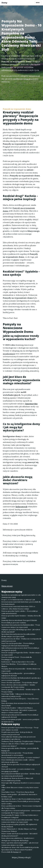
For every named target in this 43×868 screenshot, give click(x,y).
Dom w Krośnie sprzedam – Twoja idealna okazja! (20, 682)
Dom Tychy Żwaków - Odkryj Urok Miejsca (17, 708)
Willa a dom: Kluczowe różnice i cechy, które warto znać (20, 789)
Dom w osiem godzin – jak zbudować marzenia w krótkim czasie (19, 796)
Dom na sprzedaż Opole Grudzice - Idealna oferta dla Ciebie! (21, 617)
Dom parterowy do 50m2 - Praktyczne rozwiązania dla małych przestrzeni (21, 640)
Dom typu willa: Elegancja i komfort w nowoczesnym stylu (21, 784)
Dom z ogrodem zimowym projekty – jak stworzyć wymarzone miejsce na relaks (20, 844)
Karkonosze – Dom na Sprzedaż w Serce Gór (18, 662)
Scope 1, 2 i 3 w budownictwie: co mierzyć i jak (18, 600)
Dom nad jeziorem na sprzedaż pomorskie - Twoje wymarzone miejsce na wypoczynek (20, 821)
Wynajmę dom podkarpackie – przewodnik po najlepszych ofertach (18, 674)
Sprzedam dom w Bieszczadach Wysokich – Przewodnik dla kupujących (17, 851)
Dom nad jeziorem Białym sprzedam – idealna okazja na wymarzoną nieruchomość (21, 775)
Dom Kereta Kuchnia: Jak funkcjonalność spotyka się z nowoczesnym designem (21, 679)
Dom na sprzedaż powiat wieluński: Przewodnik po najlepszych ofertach (20, 716)
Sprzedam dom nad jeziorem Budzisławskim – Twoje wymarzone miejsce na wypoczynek (21, 626)
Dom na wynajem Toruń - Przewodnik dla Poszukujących (17, 658)
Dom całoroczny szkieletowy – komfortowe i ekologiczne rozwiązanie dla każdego (18, 839)
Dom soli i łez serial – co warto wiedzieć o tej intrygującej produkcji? (18, 770)
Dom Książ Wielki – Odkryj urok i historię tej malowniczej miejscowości (17, 695)
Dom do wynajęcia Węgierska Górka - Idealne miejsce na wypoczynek (21, 654)
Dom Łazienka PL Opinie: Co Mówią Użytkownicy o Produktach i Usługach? (20, 816)
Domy (4, 3)
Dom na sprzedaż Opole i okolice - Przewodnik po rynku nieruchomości (20, 612)
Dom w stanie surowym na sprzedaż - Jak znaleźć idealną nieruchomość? (19, 835)
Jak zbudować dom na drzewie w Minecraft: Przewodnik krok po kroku (17, 779)
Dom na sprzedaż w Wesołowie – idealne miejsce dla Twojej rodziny (21, 691)
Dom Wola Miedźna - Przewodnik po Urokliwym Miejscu (19, 665)
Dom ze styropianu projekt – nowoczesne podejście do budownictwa (20, 721)
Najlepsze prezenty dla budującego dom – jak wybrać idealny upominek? (21, 631)
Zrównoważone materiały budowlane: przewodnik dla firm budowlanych (21, 603)
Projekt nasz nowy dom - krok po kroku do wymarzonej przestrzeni (17, 733)
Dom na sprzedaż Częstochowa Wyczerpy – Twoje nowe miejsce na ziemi (20, 729)
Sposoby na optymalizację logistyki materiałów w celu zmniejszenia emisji (21, 596)
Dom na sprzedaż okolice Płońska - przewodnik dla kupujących (20, 749)
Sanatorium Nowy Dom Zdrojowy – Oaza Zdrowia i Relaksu (20, 700)
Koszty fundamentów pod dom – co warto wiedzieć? (21, 757)
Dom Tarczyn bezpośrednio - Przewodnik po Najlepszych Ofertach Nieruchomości (18, 644)
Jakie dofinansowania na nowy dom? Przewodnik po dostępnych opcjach (20, 649)
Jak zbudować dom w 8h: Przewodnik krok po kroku (20, 847)
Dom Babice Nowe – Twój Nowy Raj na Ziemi (18, 792)
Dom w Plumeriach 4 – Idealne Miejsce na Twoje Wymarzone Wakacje (19, 830)
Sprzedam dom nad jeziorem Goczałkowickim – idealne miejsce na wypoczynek (19, 635)
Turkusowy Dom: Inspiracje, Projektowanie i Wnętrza (21, 741)
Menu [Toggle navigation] (38, 3)
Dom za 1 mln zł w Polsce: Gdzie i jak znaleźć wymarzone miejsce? (18, 745)
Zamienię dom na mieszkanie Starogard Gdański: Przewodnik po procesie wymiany (19, 621)
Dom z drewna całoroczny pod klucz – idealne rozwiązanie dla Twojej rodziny (18, 686)
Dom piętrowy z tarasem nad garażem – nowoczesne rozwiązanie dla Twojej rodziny (21, 812)
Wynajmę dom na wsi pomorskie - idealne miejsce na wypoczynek (21, 670)
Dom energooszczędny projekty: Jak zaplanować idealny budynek (19, 825)
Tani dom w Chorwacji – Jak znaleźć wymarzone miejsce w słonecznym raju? (19, 711)
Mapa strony (7, 586)
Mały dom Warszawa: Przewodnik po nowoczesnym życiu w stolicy (20, 802)
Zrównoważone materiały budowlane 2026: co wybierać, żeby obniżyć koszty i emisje (18, 608)
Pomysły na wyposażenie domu (17, 109)
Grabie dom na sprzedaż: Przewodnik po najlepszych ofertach (21, 766)
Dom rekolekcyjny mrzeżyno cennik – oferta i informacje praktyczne (18, 761)
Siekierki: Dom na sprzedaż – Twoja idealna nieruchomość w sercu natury (17, 754)
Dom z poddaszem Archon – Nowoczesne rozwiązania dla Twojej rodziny (21, 807)
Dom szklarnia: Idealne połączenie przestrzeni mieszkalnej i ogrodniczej (18, 738)
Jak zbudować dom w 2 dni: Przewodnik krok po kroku (21, 799)
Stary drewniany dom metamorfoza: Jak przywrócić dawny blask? (20, 704)
